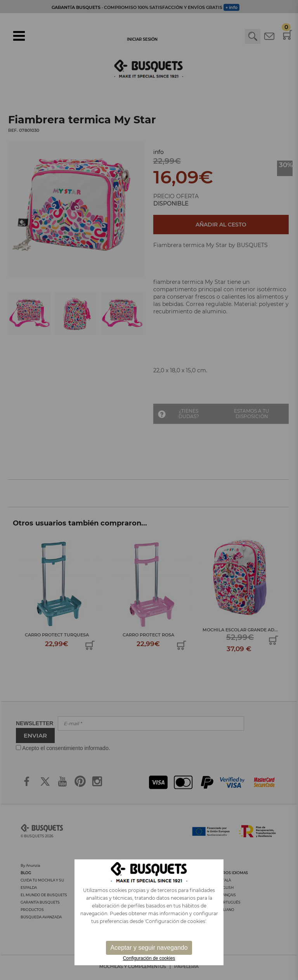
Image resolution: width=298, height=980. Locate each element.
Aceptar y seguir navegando (149, 948)
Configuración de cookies (149, 958)
